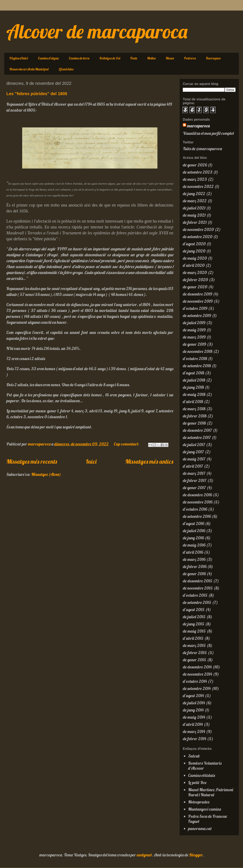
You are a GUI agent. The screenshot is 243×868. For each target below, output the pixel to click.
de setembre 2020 (198, 237)
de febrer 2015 (195, 653)
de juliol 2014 (194, 703)
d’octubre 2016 (195, 509)
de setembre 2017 (197, 437)
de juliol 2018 (194, 380)
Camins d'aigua (48, 58)
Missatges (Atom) (46, 474)
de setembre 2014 (197, 688)
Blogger (196, 855)
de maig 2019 (194, 330)
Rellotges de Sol (110, 58)
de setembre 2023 (198, 172)
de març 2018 (194, 409)
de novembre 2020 (198, 229)
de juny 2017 (193, 452)
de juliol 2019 (194, 323)
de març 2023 (195, 179)
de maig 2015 (194, 631)
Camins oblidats (201, 775)
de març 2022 (195, 201)
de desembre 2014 (197, 667)
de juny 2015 (194, 624)
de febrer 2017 (195, 480)
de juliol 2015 (194, 617)
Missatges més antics (149, 461)
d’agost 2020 (194, 244)
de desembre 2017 (197, 430)
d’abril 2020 (194, 265)
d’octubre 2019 (195, 308)
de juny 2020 (194, 251)
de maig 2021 (194, 215)
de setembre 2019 (197, 315)
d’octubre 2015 (195, 595)
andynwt (144, 855)
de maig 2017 (194, 459)
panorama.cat (200, 828)
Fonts (134, 58)
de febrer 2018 (195, 416)
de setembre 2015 (197, 602)
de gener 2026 (195, 165)
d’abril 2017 (193, 466)
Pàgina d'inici (18, 58)
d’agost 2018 (193, 373)
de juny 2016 (193, 538)
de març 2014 (194, 731)
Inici (91, 461)
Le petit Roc (197, 782)
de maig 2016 (194, 545)
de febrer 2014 (195, 739)
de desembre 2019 (197, 294)
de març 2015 (194, 645)
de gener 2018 (194, 423)
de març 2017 (194, 473)
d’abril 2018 (193, 402)
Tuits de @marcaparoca (202, 149)
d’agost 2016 (193, 523)
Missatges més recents (32, 461)
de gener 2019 (194, 344)
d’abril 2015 (193, 638)
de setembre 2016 (197, 516)
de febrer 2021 (195, 222)
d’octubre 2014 (195, 681)
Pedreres (190, 58)
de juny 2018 (193, 387)
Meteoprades (199, 802)
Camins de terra (79, 58)
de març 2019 (194, 337)
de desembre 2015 (198, 581)
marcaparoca (198, 126)
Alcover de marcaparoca (97, 31)
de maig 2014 (194, 717)
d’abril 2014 (193, 724)
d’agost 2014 (193, 696)
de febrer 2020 (195, 280)
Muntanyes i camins (204, 809)
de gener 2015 (195, 660)
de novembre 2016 (198, 502)
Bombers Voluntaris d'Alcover (205, 766)
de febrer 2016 (195, 566)
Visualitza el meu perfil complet (208, 133)
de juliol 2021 (194, 208)
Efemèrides (66, 69)
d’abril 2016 (193, 552)
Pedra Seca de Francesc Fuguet (208, 819)
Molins (151, 58)
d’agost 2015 (194, 609)
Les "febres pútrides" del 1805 (37, 94)
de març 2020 (195, 272)
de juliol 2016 (194, 531)
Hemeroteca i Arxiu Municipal (29, 69)
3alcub (194, 756)
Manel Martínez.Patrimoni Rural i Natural (211, 792)
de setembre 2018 (197, 366)
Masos (170, 58)
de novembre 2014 (197, 674)
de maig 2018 (194, 394)
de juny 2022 (194, 194)
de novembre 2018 (198, 351)
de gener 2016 (194, 574)
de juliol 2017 (194, 445)
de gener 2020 (195, 287)
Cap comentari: (127, 444)
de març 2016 (194, 559)
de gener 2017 (194, 488)
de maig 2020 (195, 258)
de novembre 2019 (198, 301)
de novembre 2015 (198, 588)
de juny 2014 (193, 710)
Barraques (213, 58)
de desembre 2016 (197, 495)
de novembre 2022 (198, 186)
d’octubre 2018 (195, 358)
